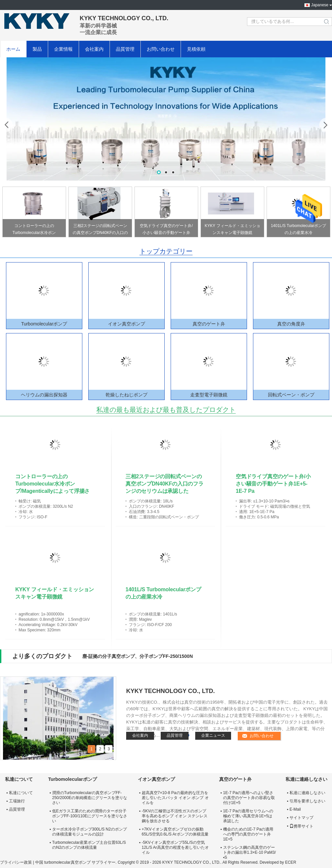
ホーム (13, 49)
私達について (21, 793)
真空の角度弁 (291, 324)
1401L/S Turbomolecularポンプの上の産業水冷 (299, 229)
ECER (291, 862)
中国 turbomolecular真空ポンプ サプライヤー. (77, 862)
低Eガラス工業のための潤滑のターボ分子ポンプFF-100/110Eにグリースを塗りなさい (90, 816)
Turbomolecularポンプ (44, 324)
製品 (37, 49)
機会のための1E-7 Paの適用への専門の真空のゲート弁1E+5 (248, 834)
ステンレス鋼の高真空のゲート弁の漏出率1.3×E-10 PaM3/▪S (249, 852)
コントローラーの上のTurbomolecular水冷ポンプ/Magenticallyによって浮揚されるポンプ (34, 230)
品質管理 (125, 49)
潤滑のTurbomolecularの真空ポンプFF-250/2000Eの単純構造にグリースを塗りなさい (90, 798)
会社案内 (94, 49)
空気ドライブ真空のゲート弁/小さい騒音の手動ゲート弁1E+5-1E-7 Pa (166, 230)
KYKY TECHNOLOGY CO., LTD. (170, 691)
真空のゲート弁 (209, 324)
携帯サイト (301, 826)
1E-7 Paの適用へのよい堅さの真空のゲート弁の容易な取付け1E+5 (249, 798)
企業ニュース (213, 735)
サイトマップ (301, 818)
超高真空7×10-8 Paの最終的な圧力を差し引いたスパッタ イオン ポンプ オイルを (175, 798)
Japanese (320, 5)
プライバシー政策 (16, 862)
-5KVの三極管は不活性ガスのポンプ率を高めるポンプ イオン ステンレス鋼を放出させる (175, 816)
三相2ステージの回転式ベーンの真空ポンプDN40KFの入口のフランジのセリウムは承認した (100, 230)
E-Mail (295, 809)
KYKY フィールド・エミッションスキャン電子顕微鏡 (232, 229)
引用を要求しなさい (307, 801)
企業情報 (63, 49)
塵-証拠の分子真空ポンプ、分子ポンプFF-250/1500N (138, 656)
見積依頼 (196, 49)
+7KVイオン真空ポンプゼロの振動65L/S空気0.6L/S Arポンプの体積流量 (175, 832)
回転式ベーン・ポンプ (291, 395)
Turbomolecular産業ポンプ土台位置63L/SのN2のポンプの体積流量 (89, 845)
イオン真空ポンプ (126, 324)
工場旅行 (17, 801)
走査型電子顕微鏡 (209, 395)
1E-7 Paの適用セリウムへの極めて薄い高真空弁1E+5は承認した (248, 816)
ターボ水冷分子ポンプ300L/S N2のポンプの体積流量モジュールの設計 (89, 832)
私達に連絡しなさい (307, 793)
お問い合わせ (161, 49)
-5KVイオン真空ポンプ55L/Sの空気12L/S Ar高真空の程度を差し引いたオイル (175, 847)
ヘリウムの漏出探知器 (44, 395)
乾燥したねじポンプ (126, 395)
